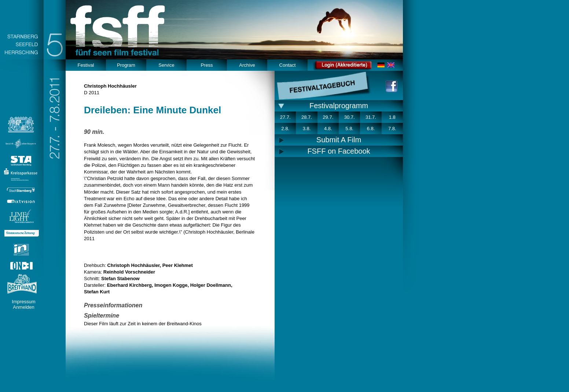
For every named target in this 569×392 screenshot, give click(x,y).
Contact (288, 65)
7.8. (392, 129)
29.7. (328, 117)
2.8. (285, 129)
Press (207, 65)
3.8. (307, 129)
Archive (247, 65)
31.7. (371, 117)
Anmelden (24, 307)
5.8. (349, 129)
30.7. (350, 117)
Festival (86, 65)
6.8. (371, 129)
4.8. (328, 129)
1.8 (392, 117)
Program (126, 65)
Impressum (23, 302)
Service (166, 65)
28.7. (307, 117)
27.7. (285, 117)
